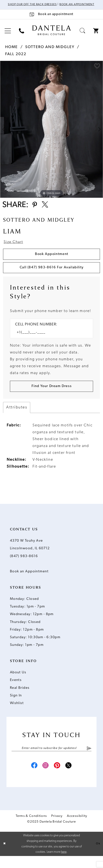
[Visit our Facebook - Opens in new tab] (32, 777)
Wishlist (17, 713)
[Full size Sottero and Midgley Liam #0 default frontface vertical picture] (51, 133)
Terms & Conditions (31, 828)
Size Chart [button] (14, 248)
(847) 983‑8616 (24, 566)
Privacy (57, 828)
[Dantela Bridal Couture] (51, 34)
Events (16, 690)
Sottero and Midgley (50, 51)
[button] (8, 35)
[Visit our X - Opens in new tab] (71, 777)
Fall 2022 (16, 58)
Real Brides (20, 698)
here (64, 864)
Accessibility (77, 828)
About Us (18, 683)
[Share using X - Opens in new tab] (47, 210)
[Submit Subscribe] (89, 759)
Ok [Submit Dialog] (98, 856)
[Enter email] (52, 759)
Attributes (17, 417)
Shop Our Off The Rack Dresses (43, 5)
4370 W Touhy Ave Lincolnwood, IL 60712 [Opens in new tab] (30, 555)
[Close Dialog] (5, 856)
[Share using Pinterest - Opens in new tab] (35, 210)
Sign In (16, 706)
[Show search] (82, 35)
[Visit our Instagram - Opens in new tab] (45, 777)
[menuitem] (8, 35)
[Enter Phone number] (49, 341)
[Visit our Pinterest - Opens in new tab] (58, 777)
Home (12, 51)
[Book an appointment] (51, 18)
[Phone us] (21, 35)
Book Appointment (52, 261)
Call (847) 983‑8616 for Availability (52, 275)
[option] (51, 133)
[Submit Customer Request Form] (51, 396)
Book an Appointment (29, 582)
